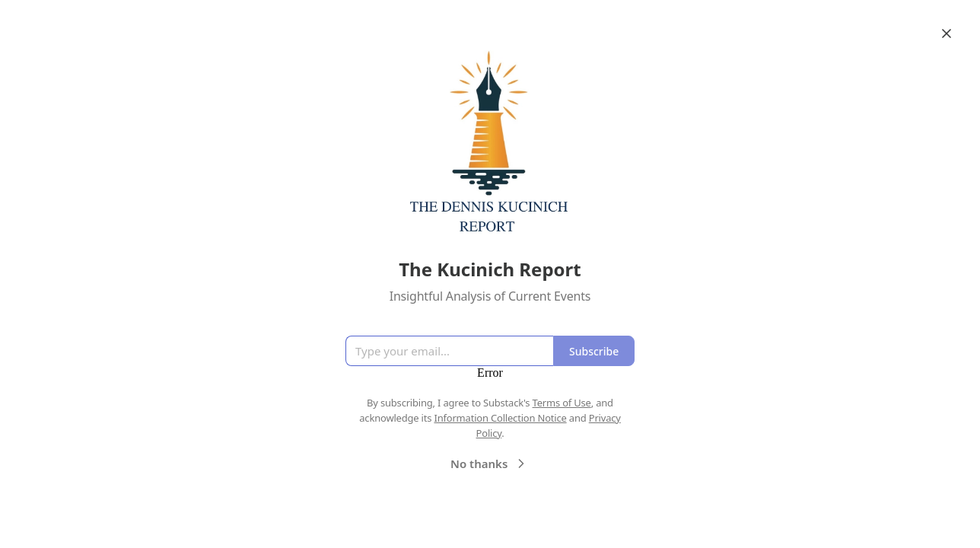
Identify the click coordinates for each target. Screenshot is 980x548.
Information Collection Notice (500, 418)
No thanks (490, 464)
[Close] (947, 33)
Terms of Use (562, 403)
